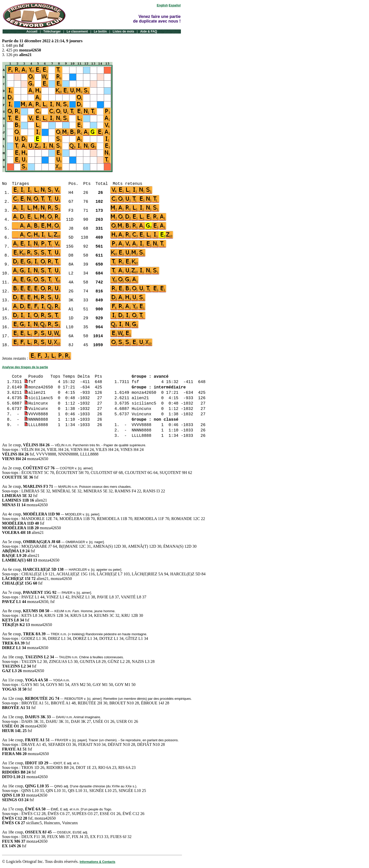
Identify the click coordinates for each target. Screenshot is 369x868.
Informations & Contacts (98, 862)
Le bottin (100, 31)
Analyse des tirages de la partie (25, 367)
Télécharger (52, 31)
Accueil (32, 31)
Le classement (77, 31)
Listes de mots (124, 31)
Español (175, 5)
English (162, 5)
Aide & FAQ (149, 31)
